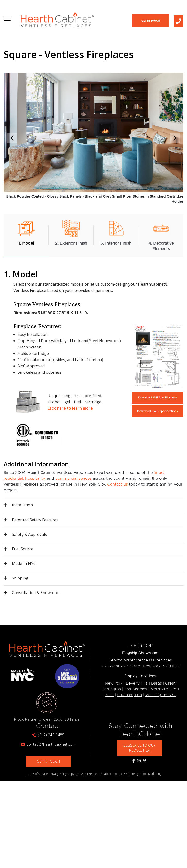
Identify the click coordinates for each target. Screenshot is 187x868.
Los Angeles (136, 690)
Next (175, 138)
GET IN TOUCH (48, 761)
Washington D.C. (161, 695)
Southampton (129, 695)
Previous (12, 138)
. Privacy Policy (57, 774)
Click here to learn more (70, 408)
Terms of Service (37, 774)
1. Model (26, 232)
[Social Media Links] (134, 761)
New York (114, 684)
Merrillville (159, 690)
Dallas (156, 684)
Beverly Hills (137, 684)
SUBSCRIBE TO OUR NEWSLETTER (140, 748)
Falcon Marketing (150, 774)
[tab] (93, 506)
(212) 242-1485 (48, 735)
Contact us (117, 485)
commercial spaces (73, 479)
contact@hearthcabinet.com (48, 744)
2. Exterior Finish (71, 232)
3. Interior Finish (116, 232)
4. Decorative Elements (161, 235)
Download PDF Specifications (157, 398)
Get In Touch (151, 21)
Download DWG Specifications (157, 411)
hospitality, (35, 479)
